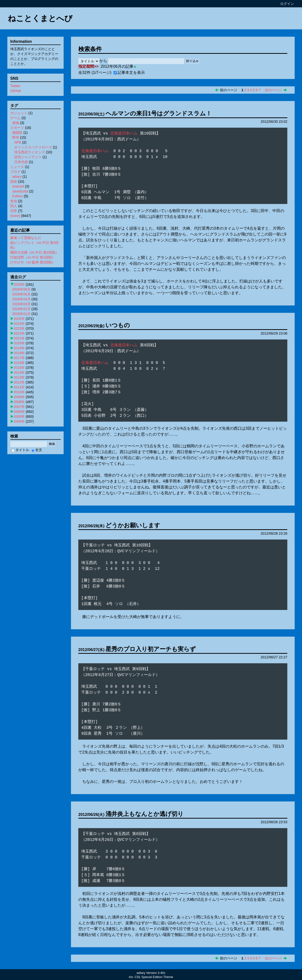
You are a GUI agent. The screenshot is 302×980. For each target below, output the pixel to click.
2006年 (19, 412)
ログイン (287, 4)
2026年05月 (21, 294)
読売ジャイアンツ (28, 157)
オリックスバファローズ (33, 147)
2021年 (19, 338)
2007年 (19, 407)
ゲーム (15, 118)
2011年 (19, 387)
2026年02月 (21, 309)
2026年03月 (21, 304)
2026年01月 (21, 314)
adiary (17, 177)
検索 (52, 444)
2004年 (19, 421)
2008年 (19, 402)
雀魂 (16, 123)
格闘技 (17, 133)
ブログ (15, 172)
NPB (18, 142)
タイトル (20, 450)
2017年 (19, 358)
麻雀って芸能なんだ (26, 238)
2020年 (19, 343)
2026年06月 (21, 289)
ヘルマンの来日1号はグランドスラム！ (159, 113)
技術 (14, 181)
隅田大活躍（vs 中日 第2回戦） (35, 252)
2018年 (19, 353)
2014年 (19, 372)
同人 (14, 206)
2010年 (19, 392)
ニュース (17, 167)
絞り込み (192, 61)
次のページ (273, 90)
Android (18, 186)
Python (18, 196)
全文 (37, 450)
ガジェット (19, 113)
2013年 (19, 377)
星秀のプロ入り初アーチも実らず (151, 649)
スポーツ (17, 128)
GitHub (16, 91)
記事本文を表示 (129, 73)
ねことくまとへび (40, 18)
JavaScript (20, 191)
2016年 (19, 363)
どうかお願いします (133, 525)
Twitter (15, 86)
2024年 (19, 324)
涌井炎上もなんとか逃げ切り (145, 814)
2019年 (19, 348)
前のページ (229, 90)
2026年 (19, 284)
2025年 (19, 319)
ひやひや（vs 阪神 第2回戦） (33, 262)
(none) (15, 216)
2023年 (19, 328)
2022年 (19, 333)
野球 (16, 137)
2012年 (19, 382)
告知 (14, 201)
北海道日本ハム (124, 134)
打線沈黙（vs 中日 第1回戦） (33, 257)
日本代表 (21, 162)
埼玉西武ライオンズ (30, 152)
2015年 (19, 368)
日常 (14, 211)
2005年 (19, 417)
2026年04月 (21, 299)
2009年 (19, 397)
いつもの (118, 325)
